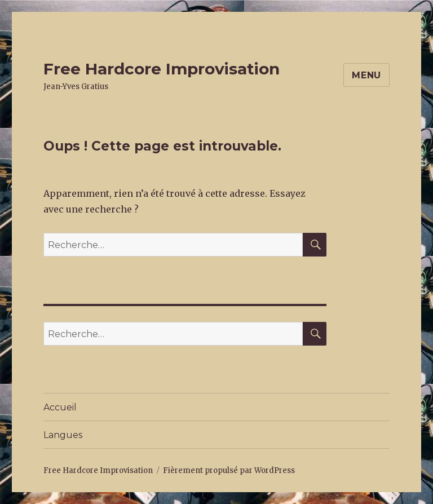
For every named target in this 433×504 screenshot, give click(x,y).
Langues (63, 435)
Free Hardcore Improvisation (162, 69)
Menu (366, 75)
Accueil (60, 407)
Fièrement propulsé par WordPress (229, 470)
